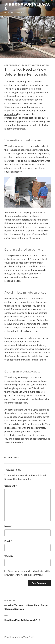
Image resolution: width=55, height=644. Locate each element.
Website (9, 556)
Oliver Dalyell (41, 65)
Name (8, 526)
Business (14, 458)
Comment (10, 486)
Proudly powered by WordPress (19, 637)
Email (8, 541)
